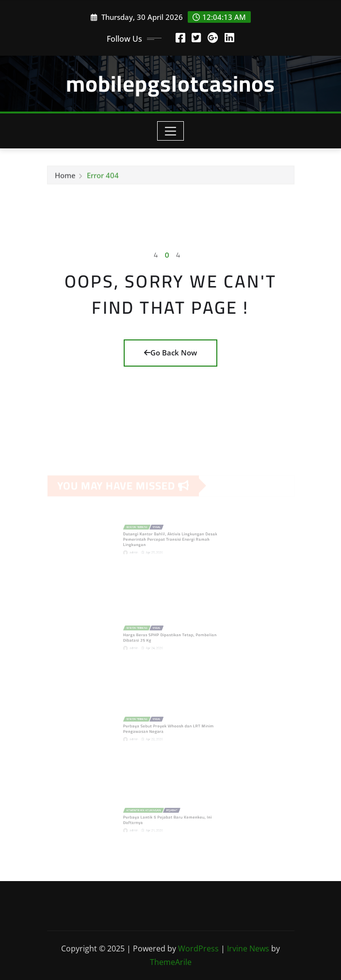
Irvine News (248, 948)
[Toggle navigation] (170, 131)
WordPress (198, 948)
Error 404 (103, 177)
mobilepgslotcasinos (170, 83)
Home (65, 177)
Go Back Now (170, 353)
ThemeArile (171, 962)
